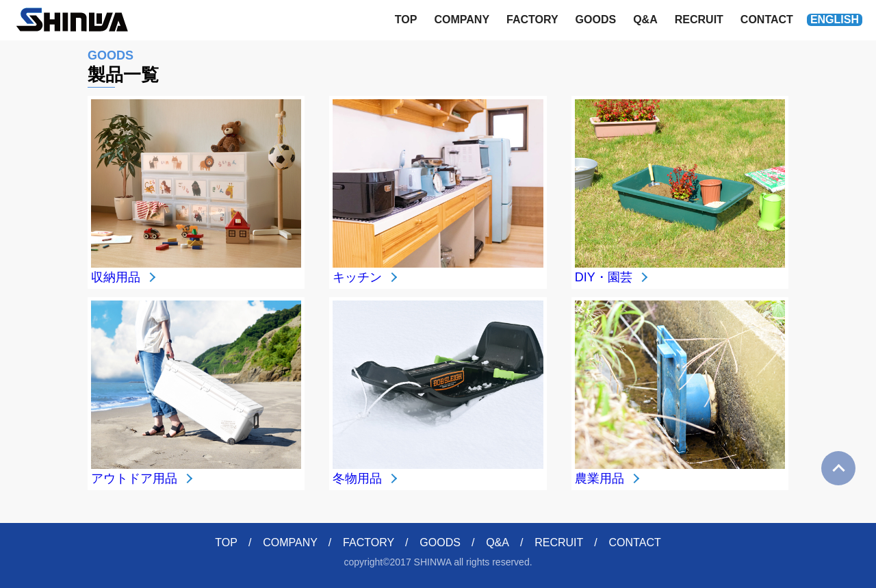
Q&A (645, 20)
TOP (406, 20)
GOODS (596, 20)
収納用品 (116, 277)
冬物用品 (357, 478)
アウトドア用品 (134, 478)
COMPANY (462, 20)
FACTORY (532, 20)
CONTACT (767, 20)
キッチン (357, 277)
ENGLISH (835, 20)
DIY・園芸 (604, 277)
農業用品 (600, 478)
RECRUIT (699, 20)
